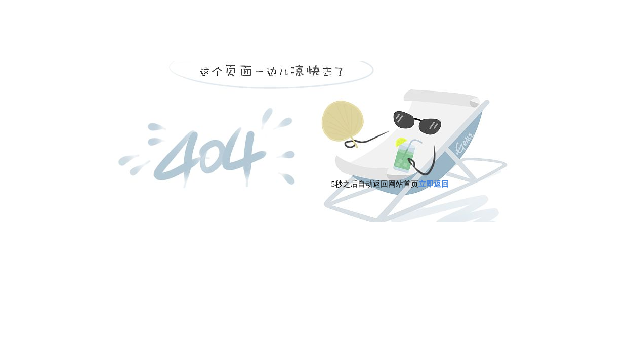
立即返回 (434, 184)
